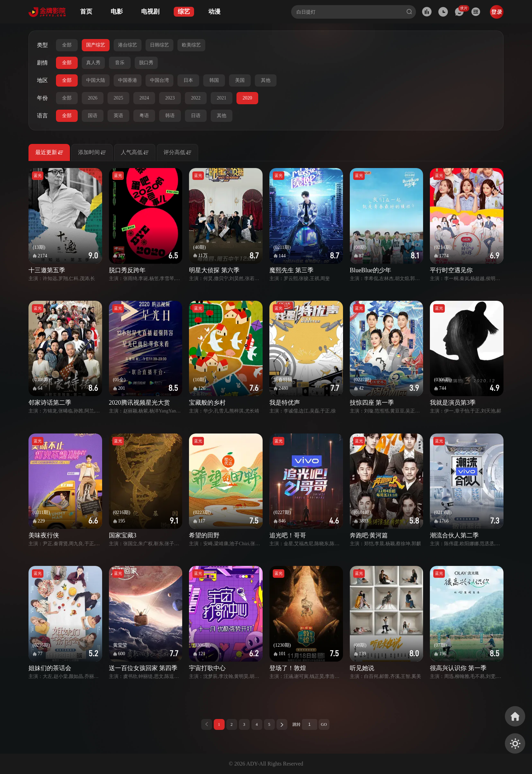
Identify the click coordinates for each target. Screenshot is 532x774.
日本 (188, 80)
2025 (118, 98)
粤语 (144, 116)
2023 (170, 98)
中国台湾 (159, 80)
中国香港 (128, 80)
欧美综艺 (191, 45)
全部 (67, 45)
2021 (222, 98)
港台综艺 (128, 45)
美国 (240, 80)
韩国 (214, 80)
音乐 (120, 63)
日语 (196, 116)
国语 (93, 116)
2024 (144, 98)
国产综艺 (96, 45)
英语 (118, 116)
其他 (266, 80)
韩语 (170, 116)
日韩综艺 (159, 45)
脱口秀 (146, 63)
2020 (247, 98)
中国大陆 (96, 80)
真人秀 (93, 63)
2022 (196, 98)
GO (324, 724)
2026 (93, 98)
